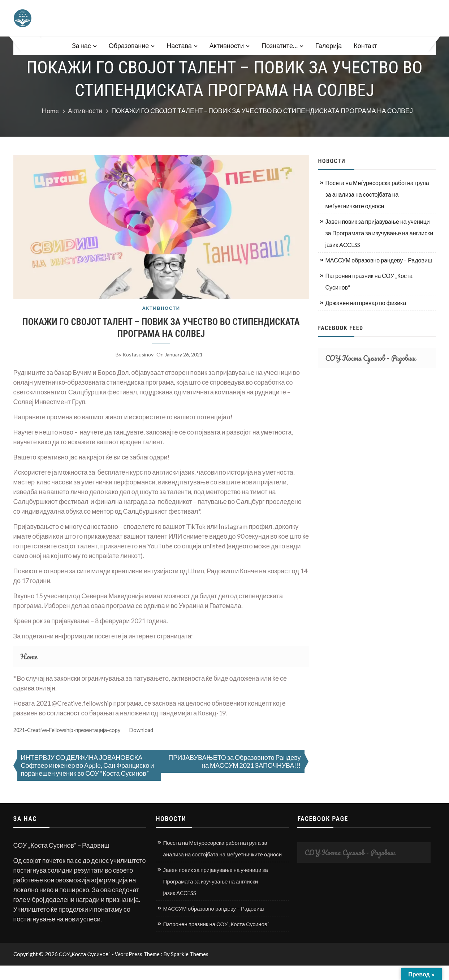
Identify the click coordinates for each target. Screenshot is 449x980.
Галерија (329, 46)
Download (141, 730)
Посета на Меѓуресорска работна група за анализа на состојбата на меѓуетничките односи (377, 194)
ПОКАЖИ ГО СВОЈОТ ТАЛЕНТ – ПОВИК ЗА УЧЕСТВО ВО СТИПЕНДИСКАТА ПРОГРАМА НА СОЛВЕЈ (161, 328)
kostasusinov (138, 354)
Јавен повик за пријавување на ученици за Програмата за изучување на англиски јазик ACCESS (379, 233)
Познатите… (280, 46)
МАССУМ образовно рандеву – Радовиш (379, 260)
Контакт (365, 46)
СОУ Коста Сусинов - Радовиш (371, 358)
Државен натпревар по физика (366, 303)
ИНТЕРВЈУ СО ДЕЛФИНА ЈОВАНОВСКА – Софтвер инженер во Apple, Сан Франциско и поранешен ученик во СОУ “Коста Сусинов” (88, 765)
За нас (81, 46)
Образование (129, 46)
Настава (179, 46)
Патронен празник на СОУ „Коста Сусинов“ (369, 281)
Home (29, 657)
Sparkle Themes (190, 954)
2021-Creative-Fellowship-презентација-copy (67, 730)
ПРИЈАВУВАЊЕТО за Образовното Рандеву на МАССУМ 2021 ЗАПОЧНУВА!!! (234, 761)
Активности (227, 46)
